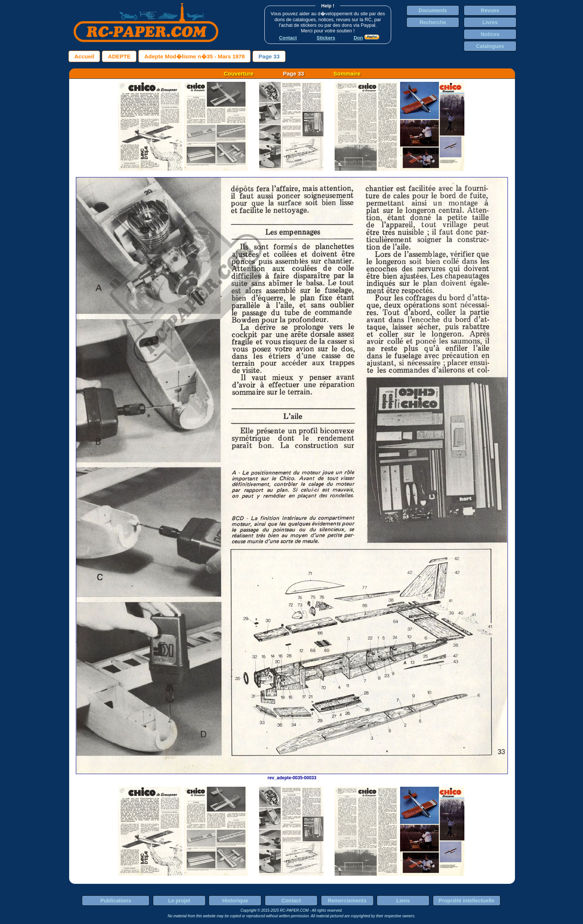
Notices (490, 34)
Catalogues (490, 46)
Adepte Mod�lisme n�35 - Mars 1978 (194, 56)
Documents (433, 10)
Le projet (179, 901)
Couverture (239, 73)
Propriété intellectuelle (467, 901)
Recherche (433, 22)
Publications (116, 901)
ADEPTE (119, 56)
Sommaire (347, 73)
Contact (291, 901)
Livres (490, 22)
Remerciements (347, 901)
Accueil (84, 56)
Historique (235, 901)
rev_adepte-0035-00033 (292, 775)
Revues (490, 10)
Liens (403, 901)
